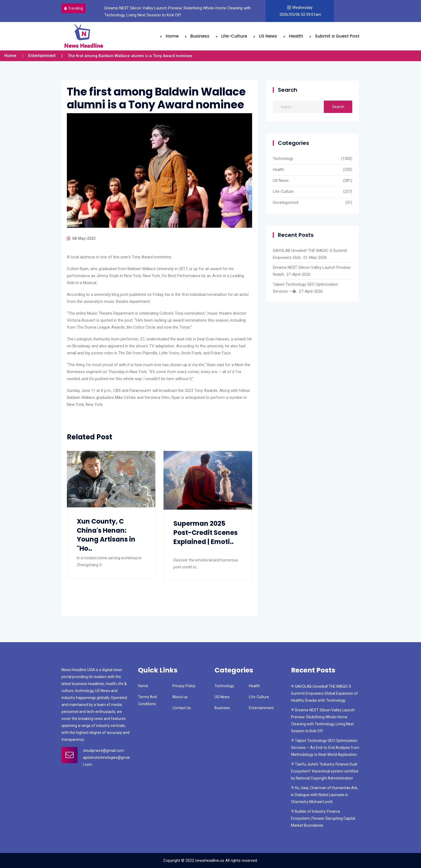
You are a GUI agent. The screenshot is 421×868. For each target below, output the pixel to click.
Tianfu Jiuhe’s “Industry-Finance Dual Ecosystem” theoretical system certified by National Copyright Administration (325, 771)
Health (296, 36)
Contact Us (182, 708)
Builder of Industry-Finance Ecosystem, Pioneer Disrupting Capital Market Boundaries (323, 818)
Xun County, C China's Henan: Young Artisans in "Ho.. (106, 535)
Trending (74, 8)
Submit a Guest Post (337, 36)
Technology (283, 159)
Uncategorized (286, 203)
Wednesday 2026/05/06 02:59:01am (300, 11)
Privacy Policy (184, 686)
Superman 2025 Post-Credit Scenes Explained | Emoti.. (206, 532)
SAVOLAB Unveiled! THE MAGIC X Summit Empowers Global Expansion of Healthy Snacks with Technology (324, 693)
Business (200, 36)
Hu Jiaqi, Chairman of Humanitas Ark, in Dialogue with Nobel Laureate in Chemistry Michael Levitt (324, 795)
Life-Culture (234, 36)
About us (180, 697)
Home (172, 36)
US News (268, 36)
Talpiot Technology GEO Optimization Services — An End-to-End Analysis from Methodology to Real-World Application (325, 748)
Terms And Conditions (147, 700)
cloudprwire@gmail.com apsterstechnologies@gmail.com (106, 757)
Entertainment (42, 56)
